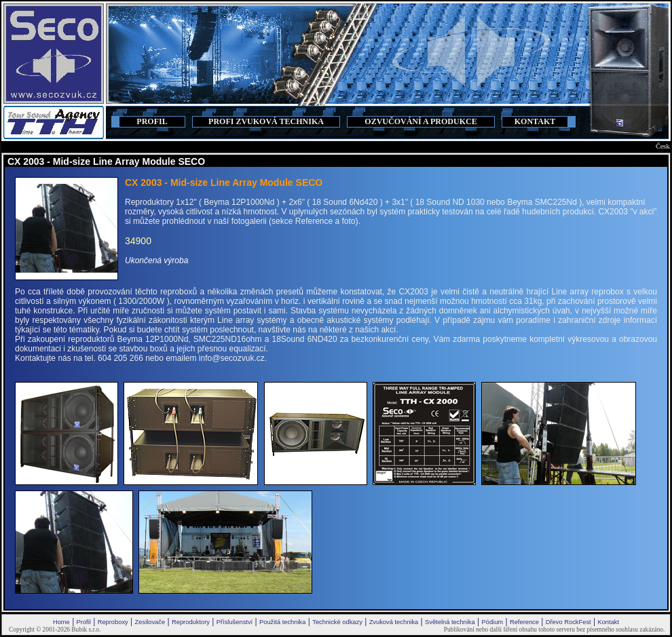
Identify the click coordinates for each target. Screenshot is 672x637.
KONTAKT (535, 121)
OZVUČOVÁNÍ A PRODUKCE (421, 121)
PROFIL (152, 121)
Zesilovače (150, 622)
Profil (84, 622)
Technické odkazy (337, 622)
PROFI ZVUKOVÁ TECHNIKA (266, 121)
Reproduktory (191, 622)
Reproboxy (113, 622)
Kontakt (608, 622)
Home (61, 622)
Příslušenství (235, 622)
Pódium (492, 622)
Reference (524, 622)
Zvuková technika (394, 622)
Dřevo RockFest (568, 622)
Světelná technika (450, 622)
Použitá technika (282, 622)
